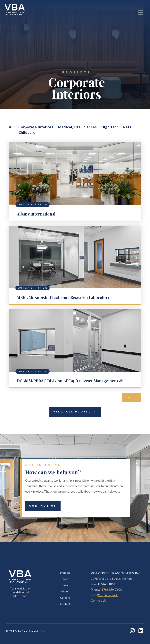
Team (65, 585)
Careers (65, 598)
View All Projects (73, 412)
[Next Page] (132, 397)
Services (65, 579)
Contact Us (41, 506)
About (65, 591)
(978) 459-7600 (111, 589)
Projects (65, 573)
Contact (65, 604)
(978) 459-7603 (108, 595)
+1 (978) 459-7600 (69, 4)
